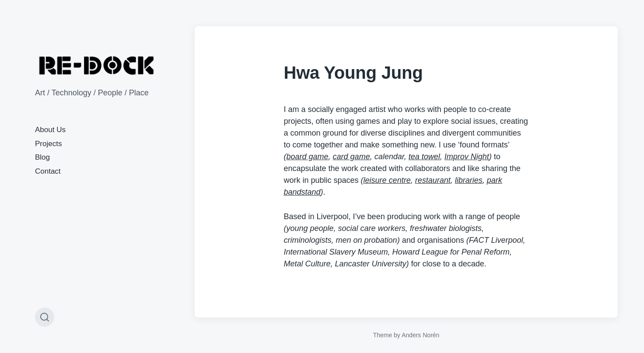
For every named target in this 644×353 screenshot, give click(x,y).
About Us (50, 130)
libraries (469, 180)
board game (308, 157)
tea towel (424, 157)
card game (352, 157)
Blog (42, 157)
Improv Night (467, 157)
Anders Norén (420, 335)
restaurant (433, 180)
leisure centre (387, 180)
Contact (48, 171)
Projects (48, 144)
